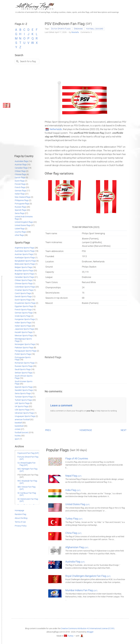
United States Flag (78, 504)
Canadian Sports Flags (24, 277)
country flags (20, 232)
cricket (18, 429)
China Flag (73, 533)
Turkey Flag (74, 519)
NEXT (124, 430)
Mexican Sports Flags (24, 336)
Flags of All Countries (77, 458)
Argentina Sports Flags (24, 248)
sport (17, 439)
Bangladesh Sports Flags (25, 261)
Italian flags (20, 194)
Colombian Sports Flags (25, 287)
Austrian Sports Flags (24, 254)
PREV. (48, 430)
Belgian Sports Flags (23, 267)
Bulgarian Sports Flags (24, 274)
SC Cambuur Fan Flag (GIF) (27, 494)
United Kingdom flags (24, 222)
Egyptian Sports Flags (24, 306)
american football (22, 420)
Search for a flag (28, 61)
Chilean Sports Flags (23, 280)
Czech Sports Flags (23, 293)
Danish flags (20, 178)
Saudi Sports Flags (23, 369)
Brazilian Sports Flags (24, 271)
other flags (19, 235)
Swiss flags (20, 213)
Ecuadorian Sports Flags (25, 303)
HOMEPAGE (86, 430)
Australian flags (21, 161)
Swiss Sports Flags (23, 393)
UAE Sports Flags (22, 403)
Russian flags (21, 207)
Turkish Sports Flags (23, 400)
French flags (20, 187)
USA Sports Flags (22, 410)
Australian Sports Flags (25, 251)
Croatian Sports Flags (24, 290)
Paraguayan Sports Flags (26, 351)
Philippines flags (22, 200)
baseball (18, 423)
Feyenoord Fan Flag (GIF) (28, 453)
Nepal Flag (73, 476)
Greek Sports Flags (23, 316)
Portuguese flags (22, 204)
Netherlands (56, 129)
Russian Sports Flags (24, 366)
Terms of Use (20, 522)
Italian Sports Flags (23, 326)
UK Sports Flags (22, 406)
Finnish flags (20, 184)
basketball (19, 426)
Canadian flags (21, 168)
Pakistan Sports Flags (24, 348)
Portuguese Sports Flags (23, 359)
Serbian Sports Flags (24, 373)
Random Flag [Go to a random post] (20, 514)
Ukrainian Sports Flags (24, 413)
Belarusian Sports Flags (25, 264)
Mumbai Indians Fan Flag (81, 590)
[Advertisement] (86, 56)
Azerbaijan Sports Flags (25, 258)
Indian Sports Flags (23, 323)
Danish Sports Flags (23, 296)
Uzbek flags (20, 229)
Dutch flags (20, 181)
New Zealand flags (23, 197)
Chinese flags (20, 174)
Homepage (19, 510)
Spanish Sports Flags (24, 387)
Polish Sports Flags (23, 354)
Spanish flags (21, 210)
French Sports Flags (23, 310)
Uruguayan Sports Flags (25, 416)
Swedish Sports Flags (24, 390)
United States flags (23, 225)
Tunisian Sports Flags (24, 397)
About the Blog (21, 518)
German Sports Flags (24, 313)
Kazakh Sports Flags (24, 332)
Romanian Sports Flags (25, 363)
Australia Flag (75, 562)
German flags (21, 191)
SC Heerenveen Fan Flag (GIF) (28, 500)
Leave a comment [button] (61, 405)
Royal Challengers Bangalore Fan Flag (88, 576)
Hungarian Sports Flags (25, 319)
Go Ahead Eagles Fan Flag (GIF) (27, 464)
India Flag (73, 490)
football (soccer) (95, 29)
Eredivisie (78, 29)
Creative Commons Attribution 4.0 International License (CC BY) (88, 628)
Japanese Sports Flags (24, 329)
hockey (18, 436)
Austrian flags (21, 165)
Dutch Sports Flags (61, 29)
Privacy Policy (21, 526)
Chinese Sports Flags (24, 283)
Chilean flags (20, 171)
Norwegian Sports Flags (25, 344)
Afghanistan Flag (77, 547)
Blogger (90, 632)
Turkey (71, 636)
